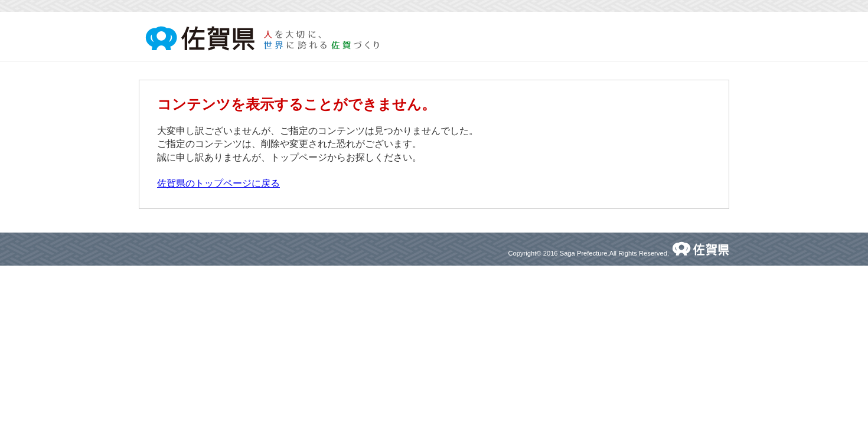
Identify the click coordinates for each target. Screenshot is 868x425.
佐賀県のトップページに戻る (218, 183)
